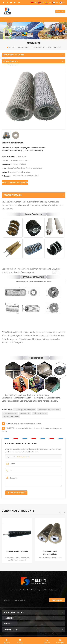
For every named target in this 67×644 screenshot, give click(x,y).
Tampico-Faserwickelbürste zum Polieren (27, 424)
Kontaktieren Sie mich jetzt (15, 183)
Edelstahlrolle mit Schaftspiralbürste (50, 553)
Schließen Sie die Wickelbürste (49, 410)
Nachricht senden (16, 493)
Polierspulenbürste (40, 413)
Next (64, 512)
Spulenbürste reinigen (11, 416)
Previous (60, 512)
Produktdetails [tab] (33, 195)
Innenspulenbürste (10, 413)
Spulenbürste (25, 413)
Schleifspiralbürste (23, 457)
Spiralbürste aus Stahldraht (17, 551)
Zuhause (10, 47)
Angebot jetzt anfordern (33, 640)
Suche (60, 11)
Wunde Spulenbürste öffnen (25, 410)
